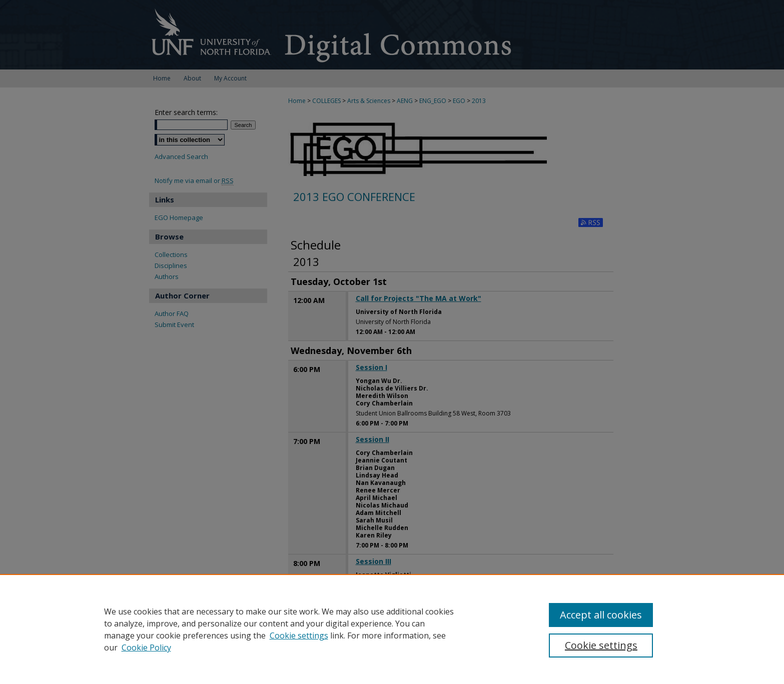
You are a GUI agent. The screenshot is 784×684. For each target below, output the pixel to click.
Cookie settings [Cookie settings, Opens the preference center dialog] (601, 645)
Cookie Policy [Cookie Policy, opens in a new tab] (146, 647)
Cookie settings (299, 635)
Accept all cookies (601, 615)
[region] (392, 629)
